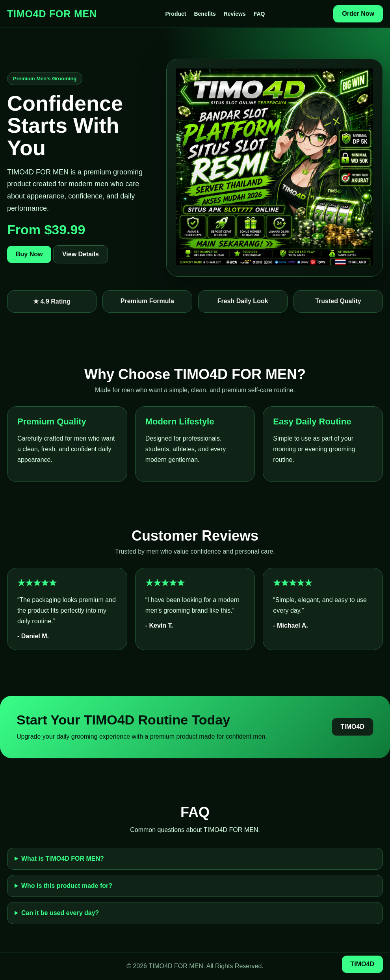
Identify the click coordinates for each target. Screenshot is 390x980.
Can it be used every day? (60, 913)
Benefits (205, 14)
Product (176, 14)
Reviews (235, 14)
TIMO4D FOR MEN (52, 14)
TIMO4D (353, 727)
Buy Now (29, 254)
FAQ (259, 14)
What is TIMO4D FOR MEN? (63, 859)
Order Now (358, 14)
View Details (81, 254)
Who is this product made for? (67, 886)
